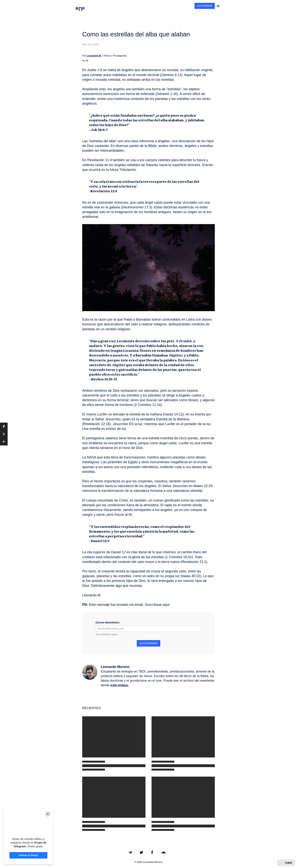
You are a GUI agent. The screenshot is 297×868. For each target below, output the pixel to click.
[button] (4, 426)
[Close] (48, 814)
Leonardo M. (94, 56)
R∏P (80, 9)
